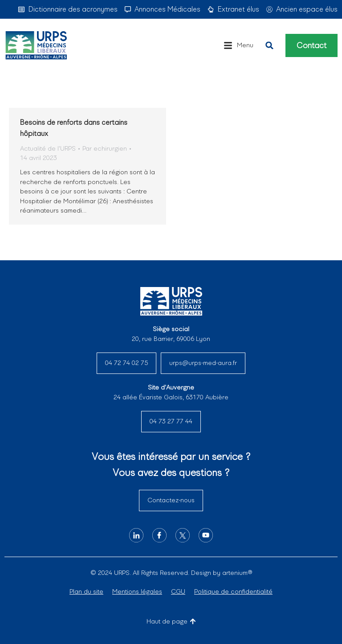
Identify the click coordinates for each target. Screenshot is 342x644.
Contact (311, 45)
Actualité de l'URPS (48, 148)
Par (105, 148)
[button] (238, 45)
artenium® (237, 573)
